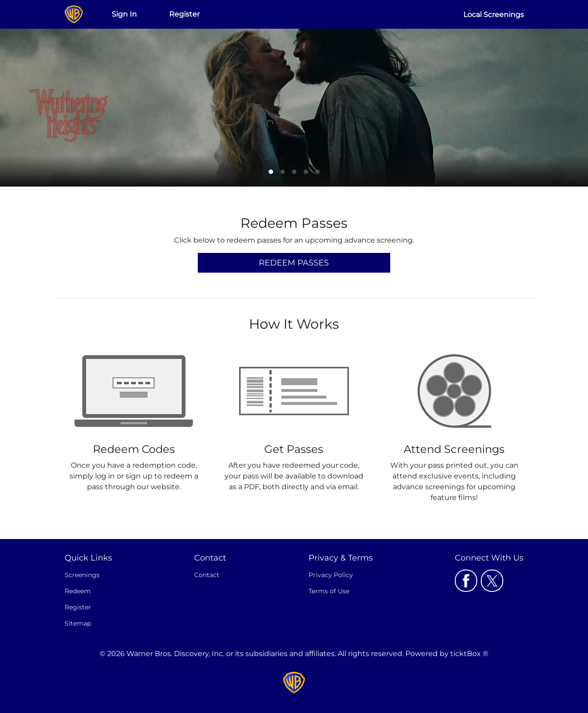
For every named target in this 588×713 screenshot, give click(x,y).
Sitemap (78, 623)
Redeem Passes (294, 263)
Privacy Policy (331, 575)
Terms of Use (329, 591)
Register (184, 14)
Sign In (124, 14)
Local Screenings (494, 15)
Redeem (78, 591)
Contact (207, 575)
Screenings (82, 575)
